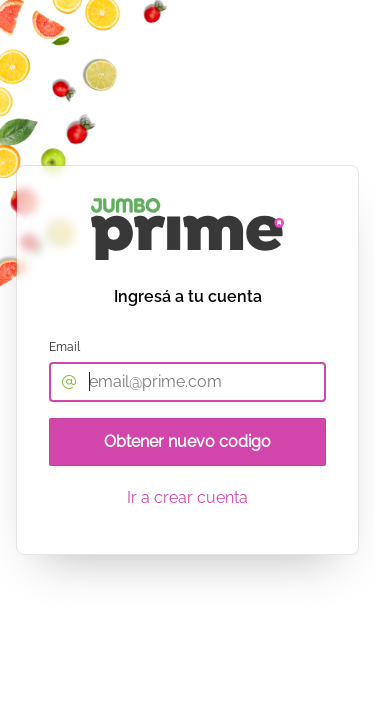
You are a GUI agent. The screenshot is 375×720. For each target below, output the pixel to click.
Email (64, 347)
